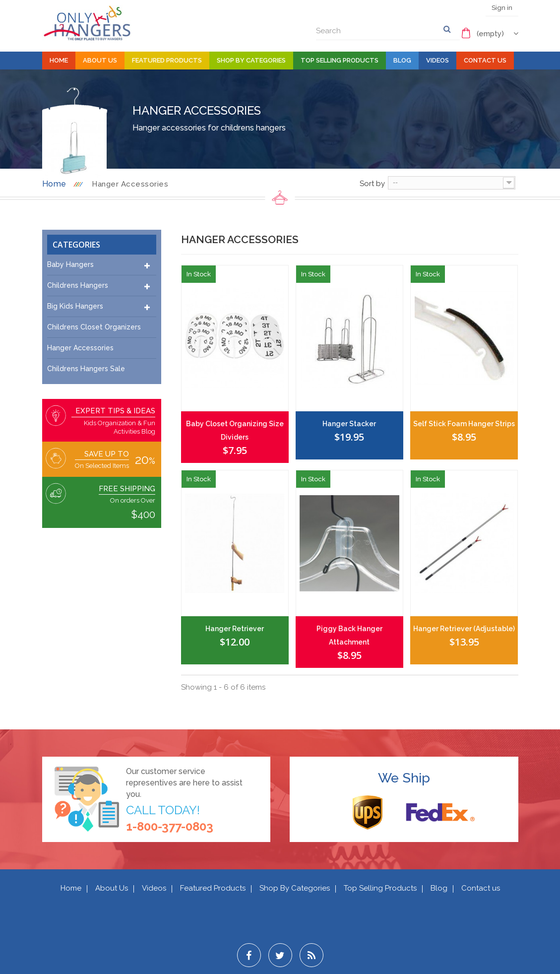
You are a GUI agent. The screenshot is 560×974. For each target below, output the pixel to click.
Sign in (502, 8)
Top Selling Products (340, 60)
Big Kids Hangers (75, 306)
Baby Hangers (70, 264)
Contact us (481, 888)
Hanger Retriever (235, 629)
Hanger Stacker (349, 424)
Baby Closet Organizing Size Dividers (235, 430)
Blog (402, 60)
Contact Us (485, 60)
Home (59, 60)
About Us (100, 60)
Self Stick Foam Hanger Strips (464, 424)
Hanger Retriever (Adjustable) (464, 629)
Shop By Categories (251, 60)
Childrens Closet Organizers (94, 327)
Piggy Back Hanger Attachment (349, 635)
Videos (437, 60)
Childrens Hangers (78, 285)
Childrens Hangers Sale (86, 369)
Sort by (372, 184)
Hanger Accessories (80, 348)
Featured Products (167, 60)
